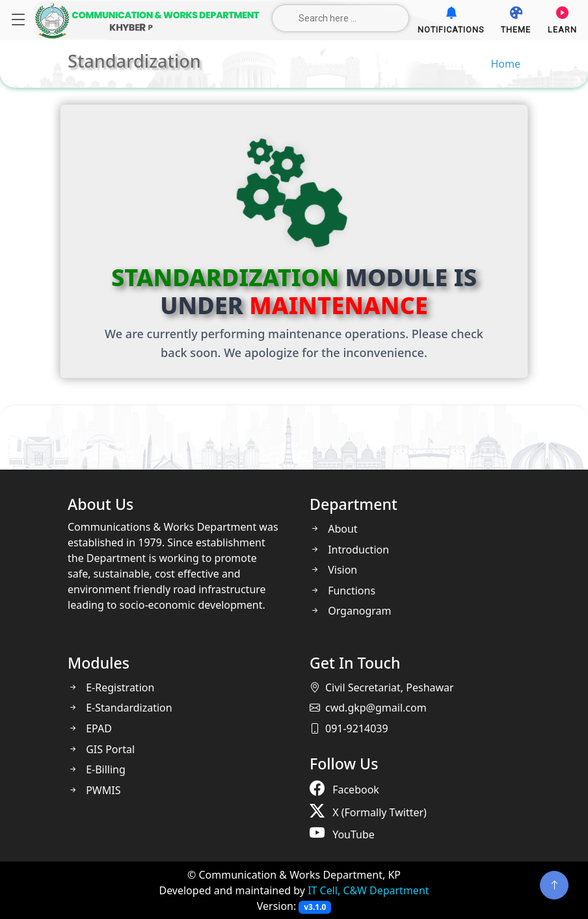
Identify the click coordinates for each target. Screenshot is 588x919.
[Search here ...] (341, 18)
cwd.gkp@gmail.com (368, 708)
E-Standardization (120, 708)
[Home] (148, 20)
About (334, 529)
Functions (342, 591)
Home (505, 64)
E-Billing (97, 769)
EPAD (90, 728)
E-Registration (111, 687)
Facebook (344, 788)
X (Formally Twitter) (368, 811)
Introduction (349, 550)
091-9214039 (349, 728)
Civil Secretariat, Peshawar (382, 687)
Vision (333, 570)
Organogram (351, 611)
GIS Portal (101, 749)
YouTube (342, 833)
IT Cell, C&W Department (368, 890)
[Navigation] (18, 20)
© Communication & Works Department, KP (294, 875)
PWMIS (94, 790)
